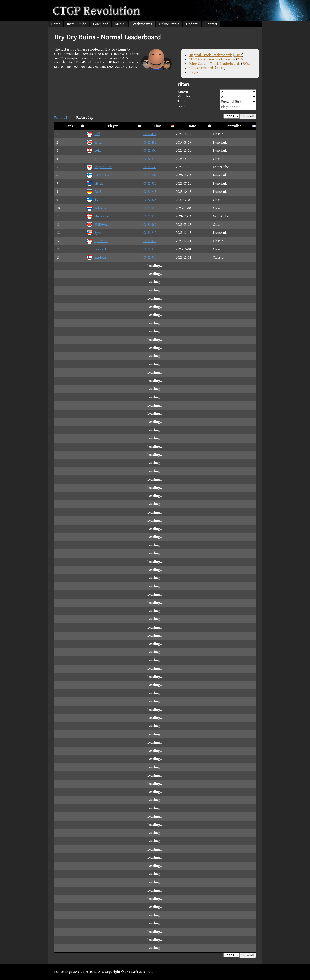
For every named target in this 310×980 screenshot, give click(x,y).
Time (158, 126)
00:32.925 (150, 241)
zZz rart (96, 249)
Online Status (169, 24)
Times (217, 102)
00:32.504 (150, 151)
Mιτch (95, 184)
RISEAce (98, 225)
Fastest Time (64, 118)
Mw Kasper (99, 216)
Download (101, 24)
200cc (238, 55)
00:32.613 (150, 159)
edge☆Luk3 (99, 167)
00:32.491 (150, 134)
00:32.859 (150, 216)
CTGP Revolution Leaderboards (212, 59)
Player (113, 126)
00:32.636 (150, 167)
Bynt (94, 233)
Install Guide (77, 24)
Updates (192, 24)
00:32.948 (150, 249)
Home (56, 24)
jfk (92, 200)
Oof (93, 134)
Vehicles (217, 97)
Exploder (97, 257)
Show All (248, 116)
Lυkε (94, 151)
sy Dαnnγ (97, 241)
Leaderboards (142, 24)
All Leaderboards (201, 68)
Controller (233, 126)
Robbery (96, 208)
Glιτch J (96, 142)
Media (120, 24)
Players (194, 72)
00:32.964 (150, 257)
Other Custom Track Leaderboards (215, 64)
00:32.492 (150, 142)
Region (217, 92)
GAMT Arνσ (99, 175)
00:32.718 (150, 192)
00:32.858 (150, 208)
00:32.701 (150, 175)
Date (192, 126)
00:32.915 (150, 233)
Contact (211, 24)
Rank (69, 126)
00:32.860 (150, 225)
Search (217, 107)
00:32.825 (150, 200)
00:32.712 (150, 184)
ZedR (94, 192)
